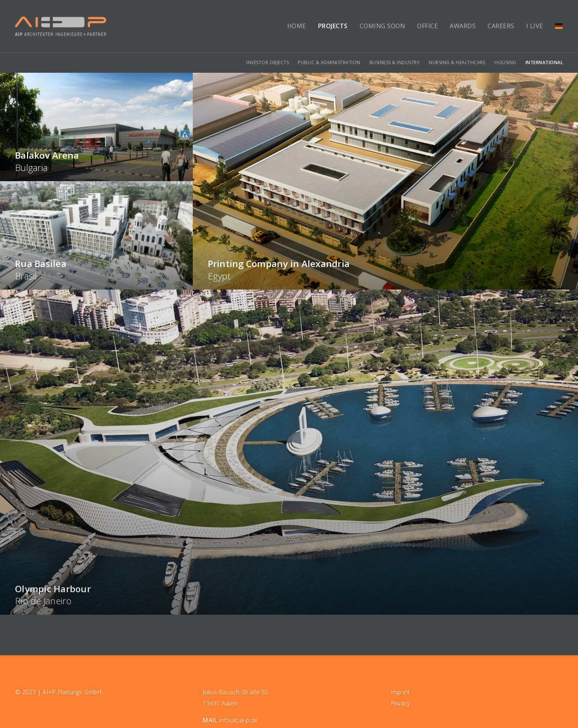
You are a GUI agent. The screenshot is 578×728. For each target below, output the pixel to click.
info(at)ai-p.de (239, 720)
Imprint (400, 692)
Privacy (400, 703)
